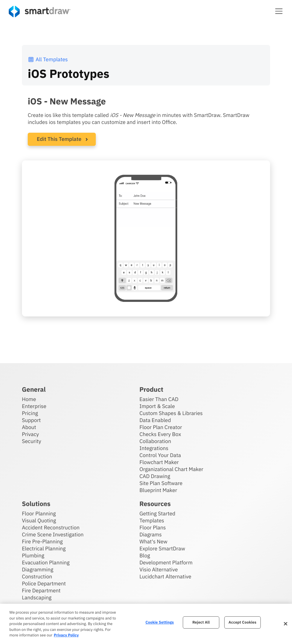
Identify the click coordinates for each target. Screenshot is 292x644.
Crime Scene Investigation (53, 534)
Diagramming (38, 569)
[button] (279, 11)
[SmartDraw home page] (40, 12)
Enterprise (34, 406)
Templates (152, 520)
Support (31, 420)
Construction (37, 576)
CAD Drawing (155, 476)
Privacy (30, 434)
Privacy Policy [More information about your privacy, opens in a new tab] (66, 635)
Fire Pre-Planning (42, 541)
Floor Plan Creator (161, 427)
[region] (146, 624)
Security (32, 441)
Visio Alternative (159, 569)
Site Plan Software (161, 483)
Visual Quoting (39, 520)
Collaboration (155, 441)
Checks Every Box (160, 434)
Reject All (201, 622)
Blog (145, 555)
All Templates (48, 59)
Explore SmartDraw (162, 548)
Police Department (44, 583)
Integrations (154, 448)
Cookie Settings (160, 622)
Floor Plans (153, 527)
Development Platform (166, 562)
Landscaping (37, 597)
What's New (154, 541)
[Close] (286, 624)
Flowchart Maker (159, 462)
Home (29, 399)
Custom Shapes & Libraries (171, 413)
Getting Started (158, 513)
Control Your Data (160, 455)
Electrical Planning (44, 548)
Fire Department (41, 590)
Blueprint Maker (158, 490)
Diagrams (151, 534)
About (29, 427)
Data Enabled (155, 420)
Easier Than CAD (159, 399)
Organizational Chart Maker (172, 469)
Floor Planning (39, 513)
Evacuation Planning (46, 562)
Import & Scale (157, 406)
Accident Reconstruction (51, 527)
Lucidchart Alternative (166, 576)
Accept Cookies (243, 622)
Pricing (30, 413)
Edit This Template (59, 139)
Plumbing (33, 555)
